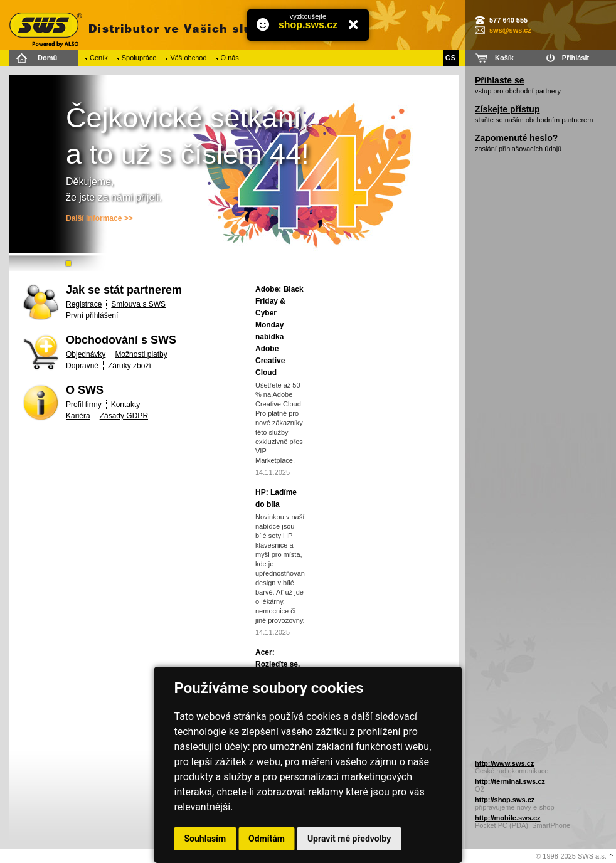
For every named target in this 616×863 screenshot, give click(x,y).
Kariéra (78, 416)
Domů (47, 58)
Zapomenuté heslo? (516, 138)
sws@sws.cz (510, 30)
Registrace (84, 304)
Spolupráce (139, 58)
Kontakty (126, 405)
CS (451, 58)
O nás (230, 58)
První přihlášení (92, 315)
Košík (504, 58)
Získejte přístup (507, 109)
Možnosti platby (141, 354)
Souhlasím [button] (205, 839)
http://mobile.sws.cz (508, 818)
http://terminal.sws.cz (510, 781)
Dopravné (82, 366)
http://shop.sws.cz (505, 800)
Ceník (99, 58)
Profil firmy (84, 405)
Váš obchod (188, 58)
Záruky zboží (130, 366)
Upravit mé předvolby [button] (349, 839)
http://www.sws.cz (504, 763)
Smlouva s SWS (138, 304)
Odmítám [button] (267, 839)
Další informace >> (99, 218)
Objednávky (86, 354)
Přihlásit (576, 58)
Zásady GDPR (124, 416)
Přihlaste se (500, 80)
